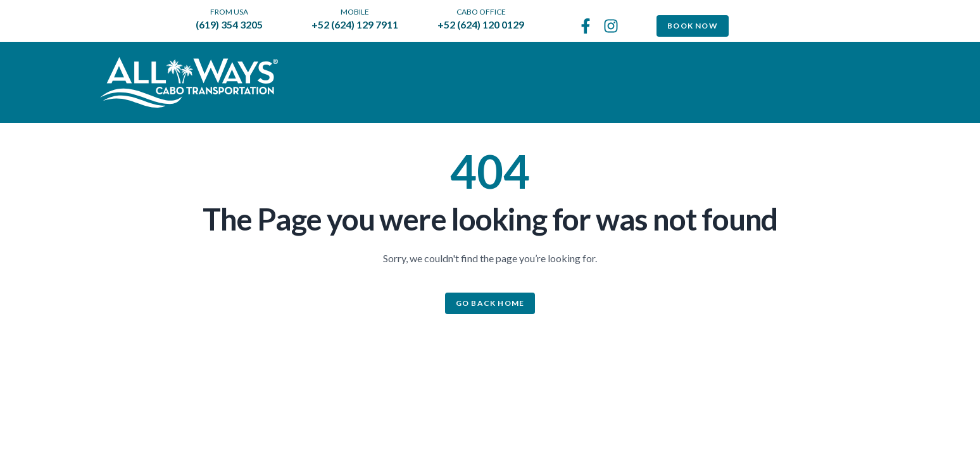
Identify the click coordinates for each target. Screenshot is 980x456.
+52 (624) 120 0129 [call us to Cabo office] (481, 24)
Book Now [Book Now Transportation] (693, 26)
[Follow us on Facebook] (586, 26)
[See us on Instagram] (611, 26)
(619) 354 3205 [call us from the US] (229, 24)
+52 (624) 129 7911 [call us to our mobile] (355, 24)
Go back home (490, 303)
